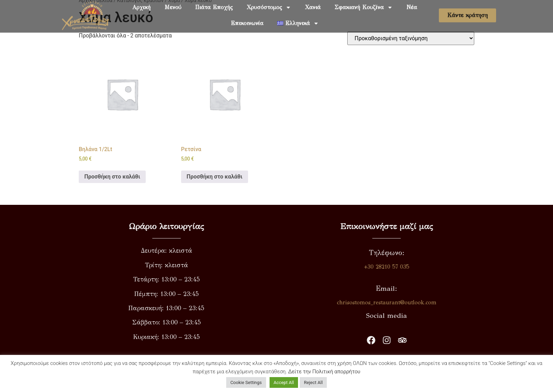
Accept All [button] (284, 382)
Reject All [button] (313, 382)
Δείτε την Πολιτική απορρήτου (324, 372)
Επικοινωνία (247, 19)
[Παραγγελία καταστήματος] (411, 38)
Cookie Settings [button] (246, 382)
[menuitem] (298, 19)
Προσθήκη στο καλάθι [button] (112, 177)
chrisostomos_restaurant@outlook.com (408, 302)
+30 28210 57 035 (408, 267)
